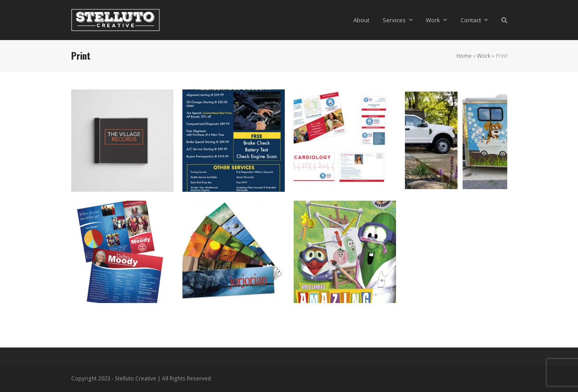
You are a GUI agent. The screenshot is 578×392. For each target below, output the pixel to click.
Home (464, 56)
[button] (504, 20)
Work (484, 56)
